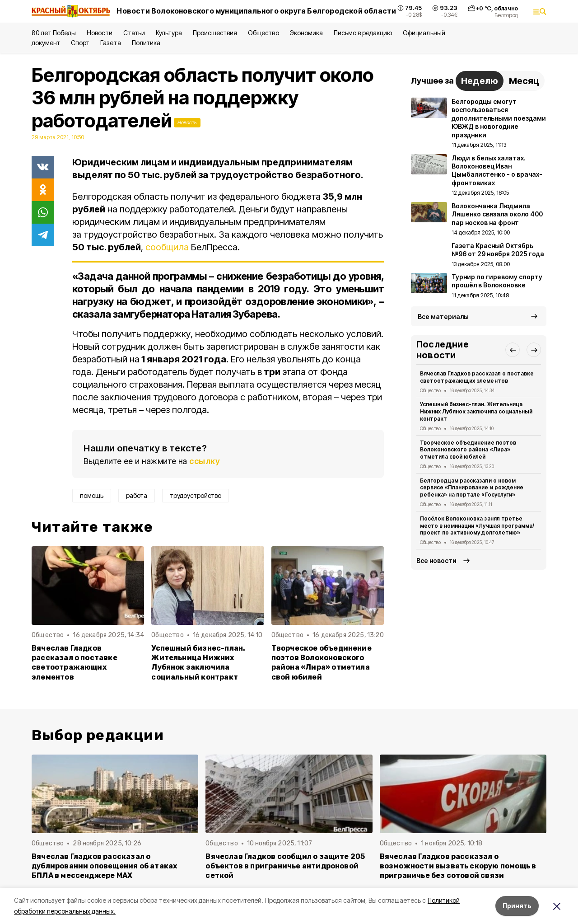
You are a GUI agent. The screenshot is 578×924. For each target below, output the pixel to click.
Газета (110, 43)
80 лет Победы (54, 33)
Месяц (524, 81)
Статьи (134, 33)
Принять (517, 906)
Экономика (306, 33)
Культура (169, 33)
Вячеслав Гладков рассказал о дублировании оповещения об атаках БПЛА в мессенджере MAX (104, 866)
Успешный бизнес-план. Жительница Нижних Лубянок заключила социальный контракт (198, 662)
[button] (513, 350)
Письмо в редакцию (363, 33)
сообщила (167, 247)
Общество (263, 33)
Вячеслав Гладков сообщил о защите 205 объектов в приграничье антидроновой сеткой (285, 866)
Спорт (80, 43)
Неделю (480, 81)
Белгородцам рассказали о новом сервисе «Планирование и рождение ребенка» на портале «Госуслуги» (472, 488)
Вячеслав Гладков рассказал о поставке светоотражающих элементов (75, 662)
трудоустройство (196, 495)
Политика (146, 43)
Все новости (436, 560)
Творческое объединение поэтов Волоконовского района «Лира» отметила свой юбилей (322, 662)
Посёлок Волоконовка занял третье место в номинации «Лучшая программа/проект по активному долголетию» (477, 526)
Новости (99, 33)
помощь (92, 495)
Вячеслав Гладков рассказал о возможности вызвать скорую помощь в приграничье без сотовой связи (458, 866)
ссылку (205, 461)
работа (137, 495)
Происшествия (215, 33)
